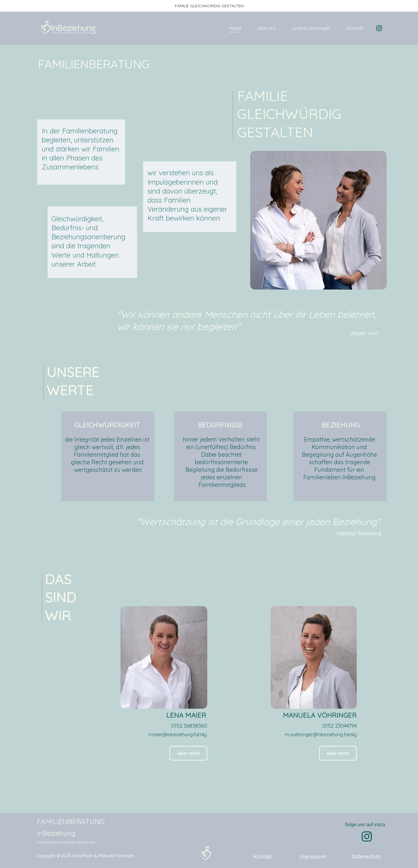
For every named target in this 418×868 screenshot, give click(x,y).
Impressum (313, 858)
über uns (267, 28)
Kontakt (355, 28)
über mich (338, 755)
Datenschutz (366, 858)
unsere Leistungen (311, 28)
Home (235, 28)
